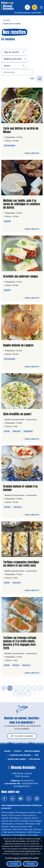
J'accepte (30, 864)
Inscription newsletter (22, 736)
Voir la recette (32, 153)
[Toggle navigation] (41, 8)
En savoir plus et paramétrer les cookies (22, 858)
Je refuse (14, 864)
